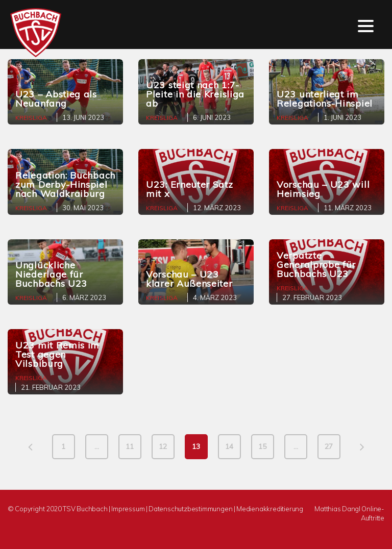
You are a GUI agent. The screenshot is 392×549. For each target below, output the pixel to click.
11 (130, 446)
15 (262, 446)
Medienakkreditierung (270, 509)
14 (229, 446)
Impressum (128, 509)
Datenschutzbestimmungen (190, 509)
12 (163, 446)
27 (329, 446)
